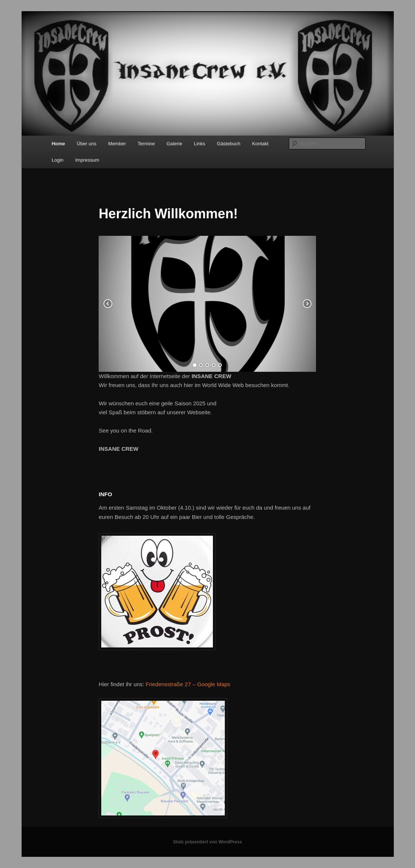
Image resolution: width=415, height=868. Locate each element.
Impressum (87, 160)
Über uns (87, 144)
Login (58, 160)
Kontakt (260, 144)
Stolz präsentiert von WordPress (207, 842)
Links (199, 144)
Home (58, 144)
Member (117, 144)
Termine (146, 144)
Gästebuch (229, 144)
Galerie (175, 144)
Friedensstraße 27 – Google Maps (188, 684)
